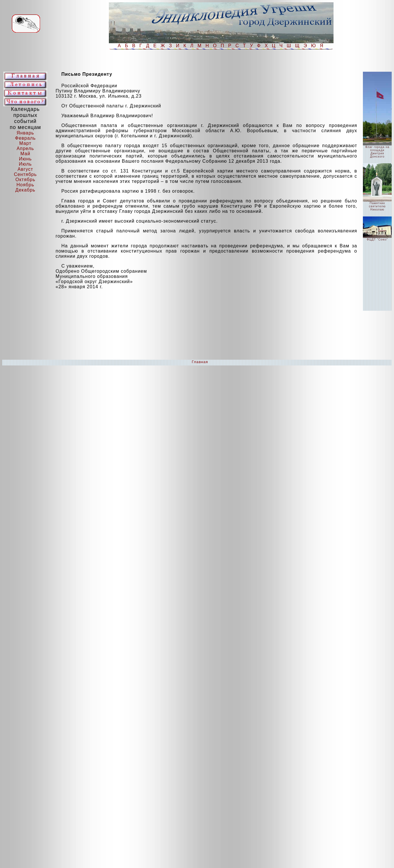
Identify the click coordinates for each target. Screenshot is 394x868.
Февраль (25, 138)
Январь (25, 133)
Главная (200, 362)
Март (25, 143)
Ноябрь (25, 185)
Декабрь (25, 190)
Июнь (25, 159)
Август (25, 169)
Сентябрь (25, 174)
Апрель (25, 148)
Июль (25, 164)
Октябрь (25, 180)
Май (25, 154)
